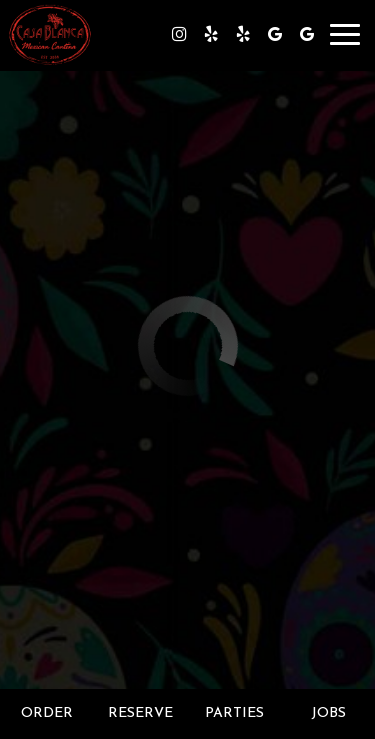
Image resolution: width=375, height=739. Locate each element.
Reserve (140, 713)
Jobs (328, 713)
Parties (234, 713)
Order (47, 713)
